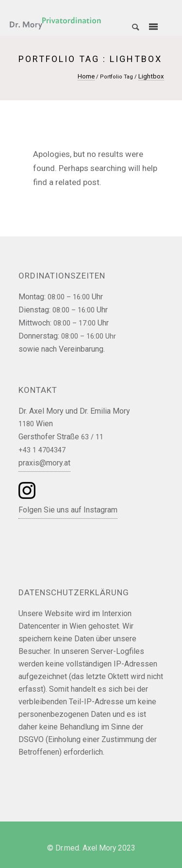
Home (86, 76)
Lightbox (151, 76)
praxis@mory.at (44, 463)
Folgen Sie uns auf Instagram (68, 510)
